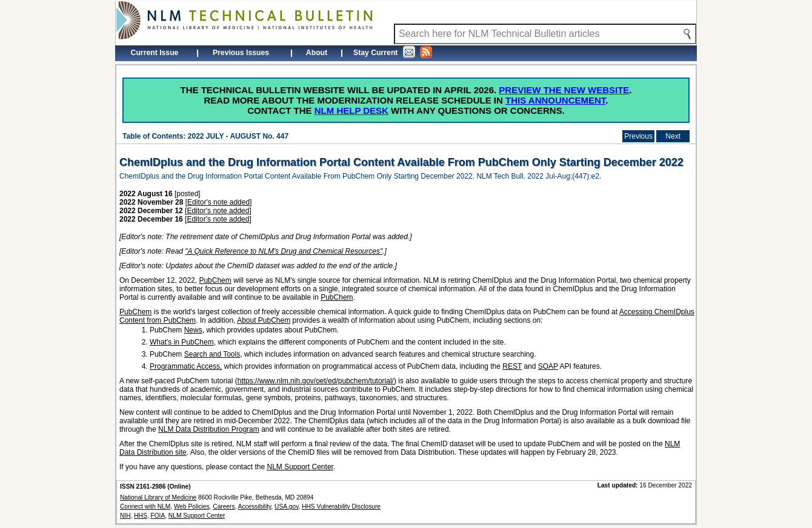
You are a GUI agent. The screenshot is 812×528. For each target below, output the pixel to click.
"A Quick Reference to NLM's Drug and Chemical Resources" (284, 251)
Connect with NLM (145, 507)
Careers (224, 507)
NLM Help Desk (351, 111)
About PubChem (264, 320)
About (317, 53)
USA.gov (286, 507)
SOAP (548, 366)
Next (673, 136)
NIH (125, 516)
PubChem (215, 280)
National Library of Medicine (158, 497)
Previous (638, 136)
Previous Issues (241, 53)
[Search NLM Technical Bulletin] (545, 34)
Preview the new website (564, 90)
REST (512, 366)
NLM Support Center (300, 467)
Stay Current (393, 52)
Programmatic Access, (186, 366)
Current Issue (155, 53)
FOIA (158, 516)
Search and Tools (212, 354)
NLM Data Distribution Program (209, 429)
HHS (141, 516)
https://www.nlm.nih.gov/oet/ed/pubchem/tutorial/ (316, 381)
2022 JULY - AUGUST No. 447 (238, 136)
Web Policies (192, 507)
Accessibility (255, 507)
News (193, 330)
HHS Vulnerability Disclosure (341, 507)
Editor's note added (218, 202)
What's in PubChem (182, 342)
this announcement (555, 100)
